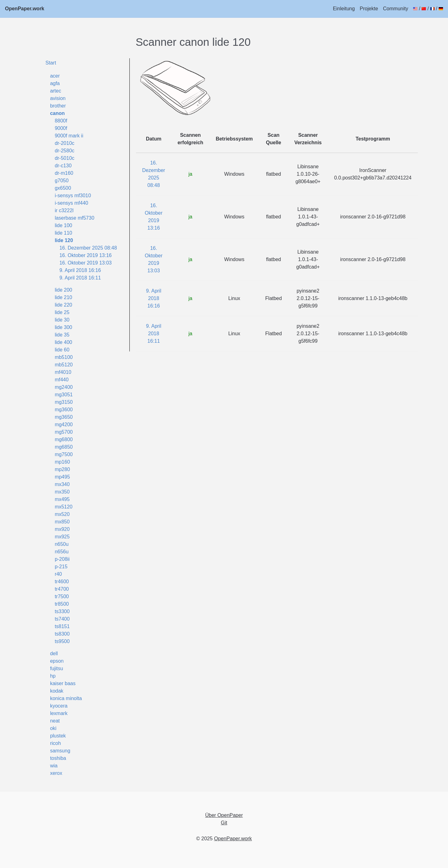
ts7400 (62, 619)
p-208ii (62, 559)
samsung (60, 751)
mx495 (62, 499)
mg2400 (64, 387)
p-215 (61, 567)
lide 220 (63, 305)
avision (58, 98)
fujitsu (57, 668)
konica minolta (66, 698)
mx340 (62, 484)
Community (396, 9)
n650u (62, 544)
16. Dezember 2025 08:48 (88, 248)
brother (58, 106)
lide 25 (62, 312)
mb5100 (64, 357)
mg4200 (64, 424)
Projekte (369, 9)
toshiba (58, 758)
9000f (61, 128)
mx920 (62, 529)
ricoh (56, 743)
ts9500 (62, 641)
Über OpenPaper (224, 815)
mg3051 (64, 395)
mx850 (62, 522)
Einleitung (344, 9)
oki (53, 728)
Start (51, 63)
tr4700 (62, 589)
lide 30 (62, 320)
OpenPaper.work (25, 9)
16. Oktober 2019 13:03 (86, 263)
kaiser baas (63, 683)
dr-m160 (64, 173)
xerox (56, 773)
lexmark (59, 713)
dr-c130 (63, 166)
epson (57, 661)
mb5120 (64, 365)
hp (53, 676)
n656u (62, 552)
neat (55, 721)
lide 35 (62, 335)
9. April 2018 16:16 (80, 270)
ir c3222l (64, 210)
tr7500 (62, 596)
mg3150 (64, 402)
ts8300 (62, 634)
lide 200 (63, 290)
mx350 (62, 492)
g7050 (62, 181)
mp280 (62, 469)
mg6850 (64, 447)
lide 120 (64, 240)
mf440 (62, 380)
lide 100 (63, 225)
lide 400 (63, 342)
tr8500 (62, 604)
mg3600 (64, 410)
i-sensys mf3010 (73, 196)
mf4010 (63, 372)
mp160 (62, 462)
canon (57, 113)
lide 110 (63, 233)
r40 (58, 574)
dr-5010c (65, 158)
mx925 (62, 537)
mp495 (62, 477)
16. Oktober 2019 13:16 (86, 255)
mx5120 (64, 507)
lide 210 (63, 297)
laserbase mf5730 (75, 218)
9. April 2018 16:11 (80, 278)
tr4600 (62, 582)
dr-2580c (65, 151)
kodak (57, 691)
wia (54, 766)
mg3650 (64, 417)
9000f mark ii (69, 136)
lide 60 (62, 350)
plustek (58, 736)
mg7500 (64, 454)
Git (224, 823)
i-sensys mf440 (72, 203)
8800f (61, 121)
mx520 (62, 514)
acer (55, 76)
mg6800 (64, 439)
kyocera (59, 706)
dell (54, 653)
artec (56, 91)
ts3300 (62, 611)
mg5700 (64, 432)
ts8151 (62, 626)
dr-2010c (65, 143)
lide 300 (63, 327)
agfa (55, 83)
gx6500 (63, 188)
